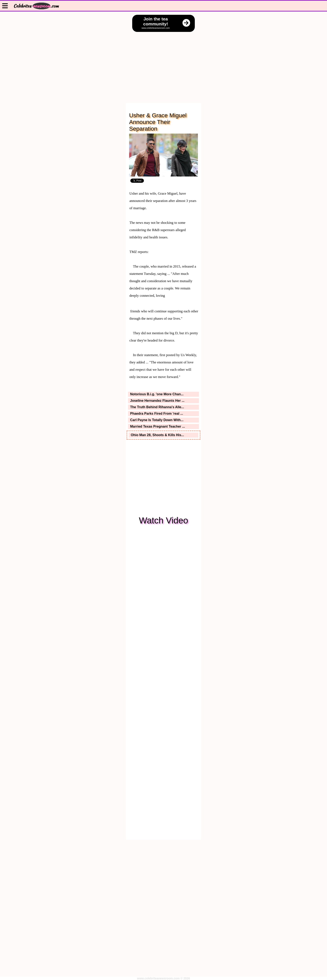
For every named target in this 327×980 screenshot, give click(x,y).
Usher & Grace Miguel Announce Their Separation (158, 122)
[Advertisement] (163, 63)
